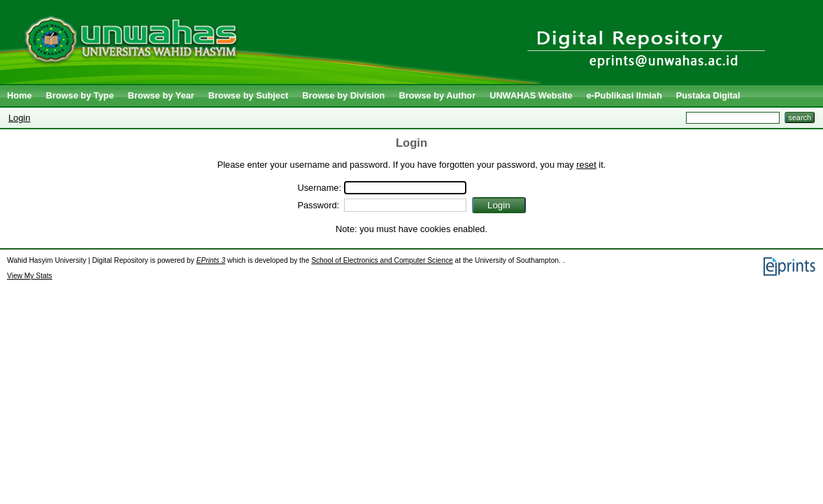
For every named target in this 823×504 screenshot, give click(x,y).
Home (20, 95)
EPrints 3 (211, 260)
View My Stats (30, 276)
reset (586, 165)
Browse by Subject (249, 95)
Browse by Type (80, 95)
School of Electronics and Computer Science (382, 260)
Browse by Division (343, 95)
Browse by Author (437, 95)
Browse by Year (161, 95)
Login (19, 118)
